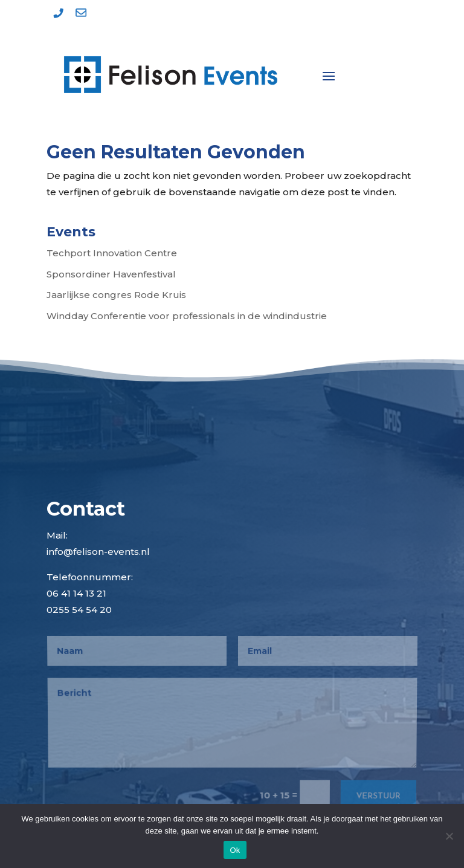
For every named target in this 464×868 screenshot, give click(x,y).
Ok (235, 850)
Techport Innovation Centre (112, 253)
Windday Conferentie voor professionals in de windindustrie (187, 316)
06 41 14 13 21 (76, 593)
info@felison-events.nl (98, 552)
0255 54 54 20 (79, 610)
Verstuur (377, 794)
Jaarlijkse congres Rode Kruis (116, 295)
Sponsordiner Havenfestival (111, 274)
